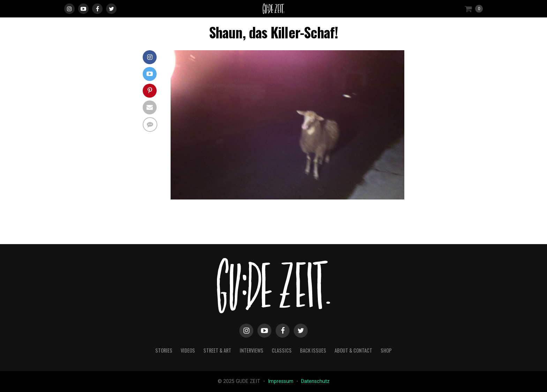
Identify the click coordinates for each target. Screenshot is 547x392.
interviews (252, 350)
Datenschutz (315, 381)
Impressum (281, 381)
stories (164, 350)
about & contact (353, 350)
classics (282, 350)
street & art (217, 350)
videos (188, 350)
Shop (386, 350)
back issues (313, 350)
